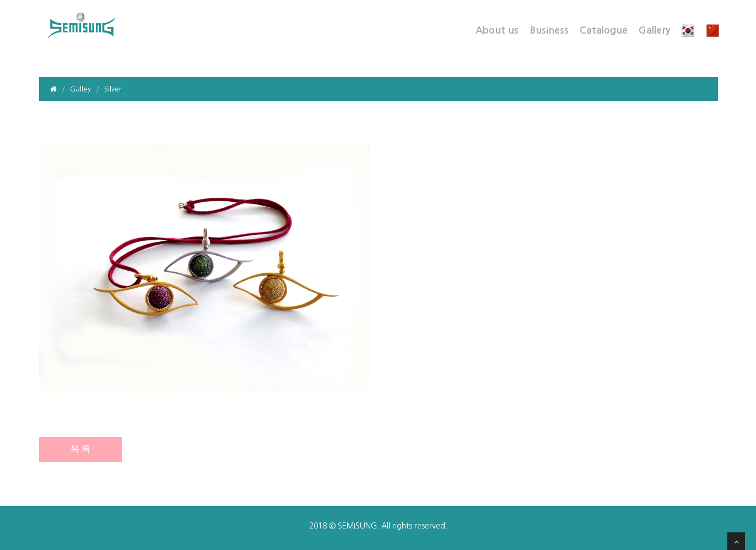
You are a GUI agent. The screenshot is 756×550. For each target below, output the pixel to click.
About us (497, 30)
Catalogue (604, 30)
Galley (80, 89)
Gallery (654, 30)
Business (549, 30)
